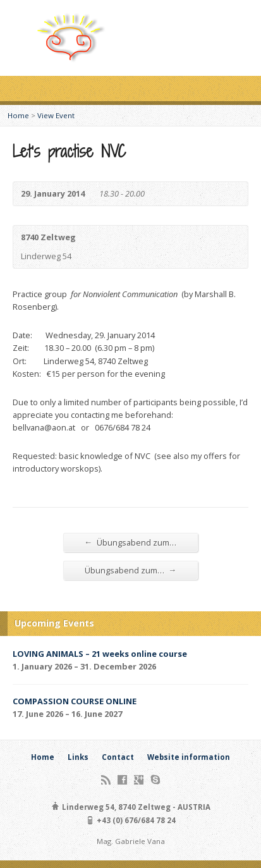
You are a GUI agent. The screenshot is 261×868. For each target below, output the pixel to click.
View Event (56, 115)
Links (78, 757)
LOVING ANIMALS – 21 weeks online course (100, 654)
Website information (189, 757)
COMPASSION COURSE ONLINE (75, 701)
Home (18, 115)
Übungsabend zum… (131, 542)
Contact (118, 757)
